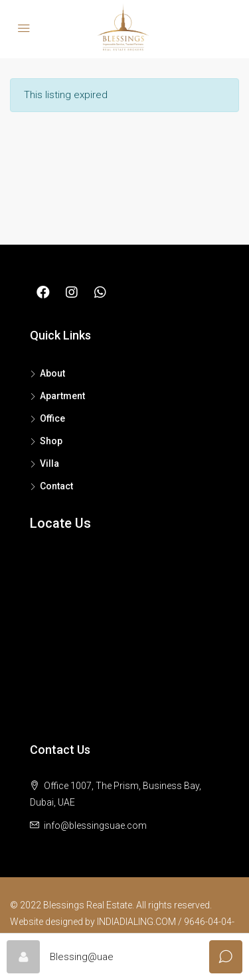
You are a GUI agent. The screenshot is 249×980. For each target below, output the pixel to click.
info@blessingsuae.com (95, 826)
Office (52, 418)
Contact (56, 486)
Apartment (62, 396)
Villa (49, 463)
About (52, 373)
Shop (51, 441)
